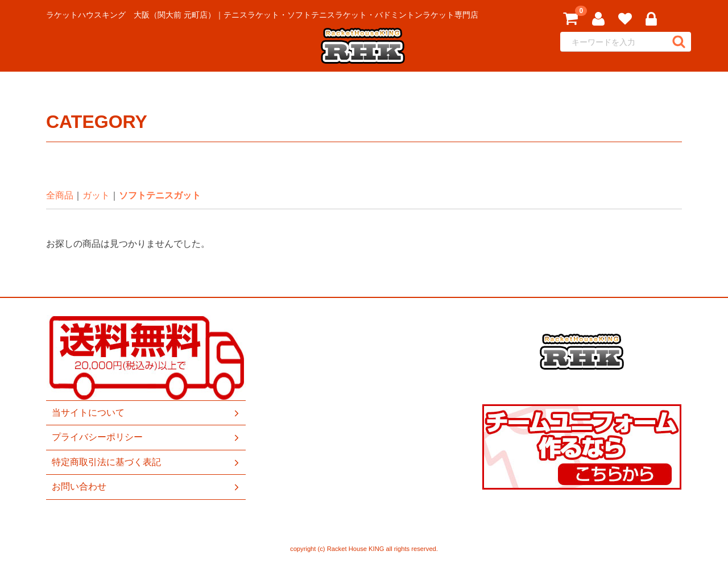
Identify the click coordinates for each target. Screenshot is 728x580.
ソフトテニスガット (160, 195)
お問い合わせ (146, 487)
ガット (96, 195)
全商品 (60, 195)
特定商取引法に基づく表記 (146, 462)
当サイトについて (146, 413)
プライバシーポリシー (146, 438)
